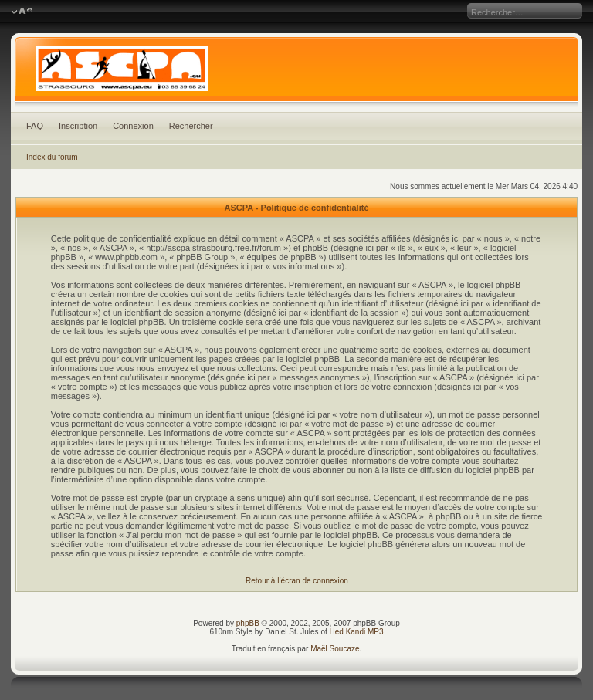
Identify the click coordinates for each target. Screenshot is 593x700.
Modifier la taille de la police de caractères (22, 12)
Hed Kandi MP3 (357, 632)
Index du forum (52, 157)
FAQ (35, 126)
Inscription (78, 126)
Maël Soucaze (335, 649)
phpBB (248, 623)
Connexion (133, 126)
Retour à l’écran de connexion (297, 581)
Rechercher (191, 126)
